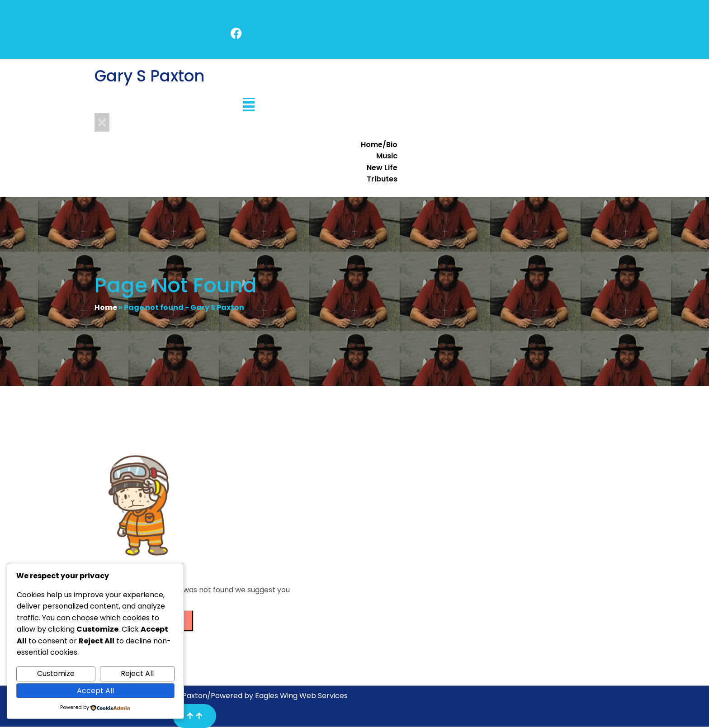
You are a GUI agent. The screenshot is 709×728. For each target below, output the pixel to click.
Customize (56, 673)
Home (106, 307)
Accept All (95, 691)
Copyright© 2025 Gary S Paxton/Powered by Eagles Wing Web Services (221, 696)
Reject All (137, 673)
